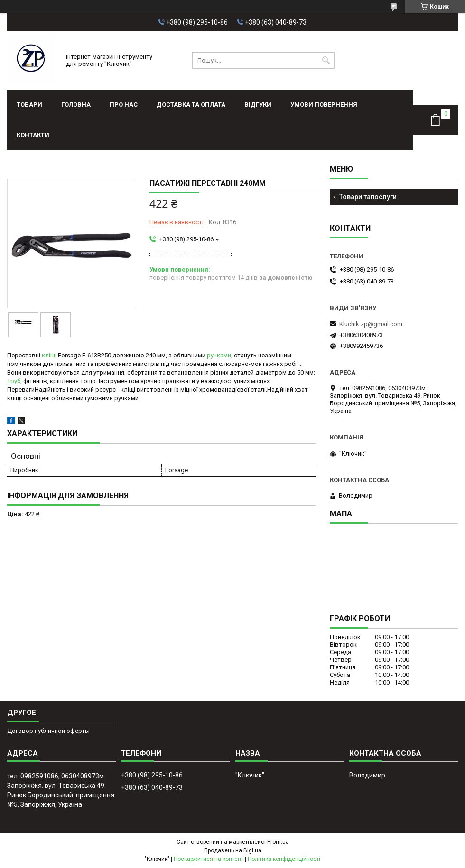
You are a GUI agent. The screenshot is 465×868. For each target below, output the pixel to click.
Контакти (33, 135)
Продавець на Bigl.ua (233, 850)
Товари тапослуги (368, 197)
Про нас (124, 105)
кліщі (49, 355)
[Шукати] (326, 60)
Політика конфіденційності (284, 859)
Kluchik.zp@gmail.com (371, 324)
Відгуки (258, 105)
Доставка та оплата (191, 105)
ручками (219, 355)
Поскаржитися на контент (209, 859)
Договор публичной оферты (48, 731)
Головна (76, 105)
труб (14, 381)
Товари (29, 105)
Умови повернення (324, 105)
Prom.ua (278, 842)
